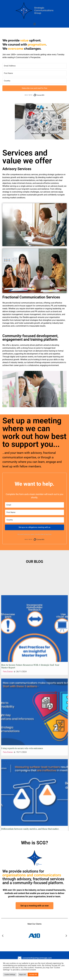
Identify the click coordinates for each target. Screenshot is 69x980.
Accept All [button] (33, 974)
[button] (34, 24)
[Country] (34, 81)
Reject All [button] (22, 975)
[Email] (34, 505)
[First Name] (34, 73)
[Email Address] (34, 66)
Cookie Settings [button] (10, 975)
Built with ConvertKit (44, 94)
